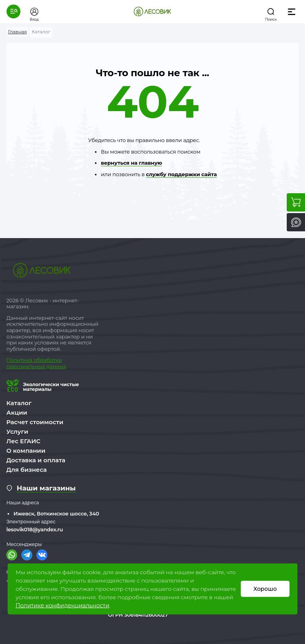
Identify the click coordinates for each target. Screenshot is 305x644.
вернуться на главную (131, 163)
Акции (17, 412)
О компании (26, 451)
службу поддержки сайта (181, 174)
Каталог (19, 403)
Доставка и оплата (36, 460)
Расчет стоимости (35, 422)
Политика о (22, 360)
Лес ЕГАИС (23, 441)
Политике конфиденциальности (62, 606)
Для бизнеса (27, 470)
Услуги (17, 432)
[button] (14, 12)
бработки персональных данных (36, 363)
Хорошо (265, 589)
